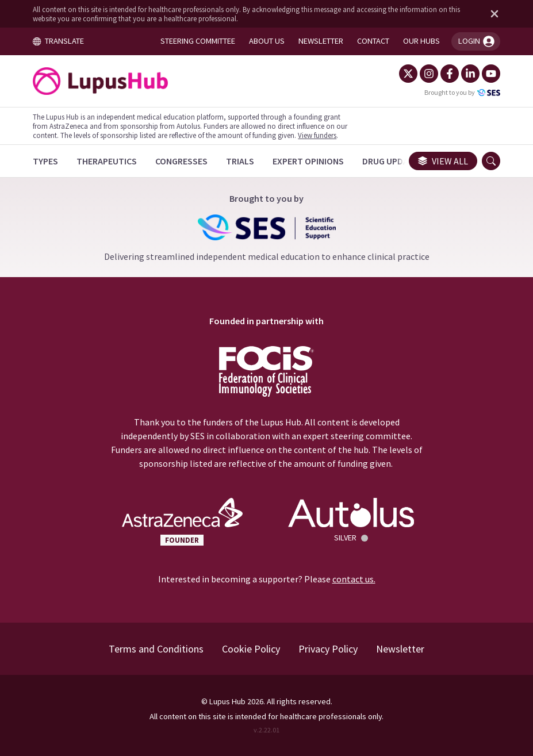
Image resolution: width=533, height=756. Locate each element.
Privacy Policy (328, 649)
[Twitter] (408, 74)
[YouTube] (490, 74)
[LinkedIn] (470, 74)
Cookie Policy (251, 649)
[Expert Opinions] (309, 161)
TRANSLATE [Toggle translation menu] (59, 41)
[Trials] (241, 161)
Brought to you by (462, 93)
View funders (318, 135)
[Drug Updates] (393, 161)
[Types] (46, 161)
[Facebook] (449, 74)
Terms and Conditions (156, 649)
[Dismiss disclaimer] (492, 14)
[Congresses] (182, 161)
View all (442, 161)
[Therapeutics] (107, 161)
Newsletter (400, 649)
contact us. (353, 579)
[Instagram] (428, 74)
